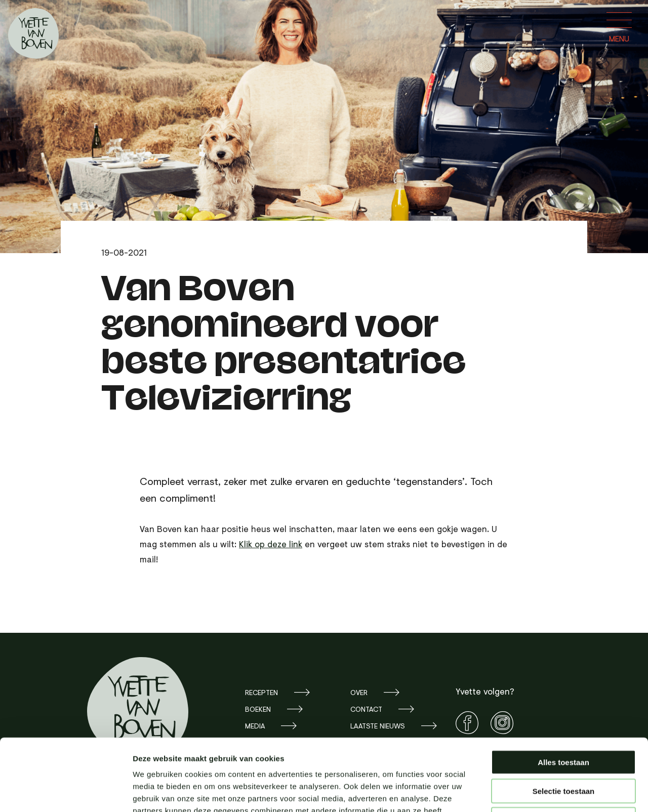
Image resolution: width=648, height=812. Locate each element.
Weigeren (563, 747)
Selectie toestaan (564, 719)
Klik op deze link (271, 544)
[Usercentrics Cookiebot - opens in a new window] (66, 792)
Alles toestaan (563, 690)
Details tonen (547, 792)
